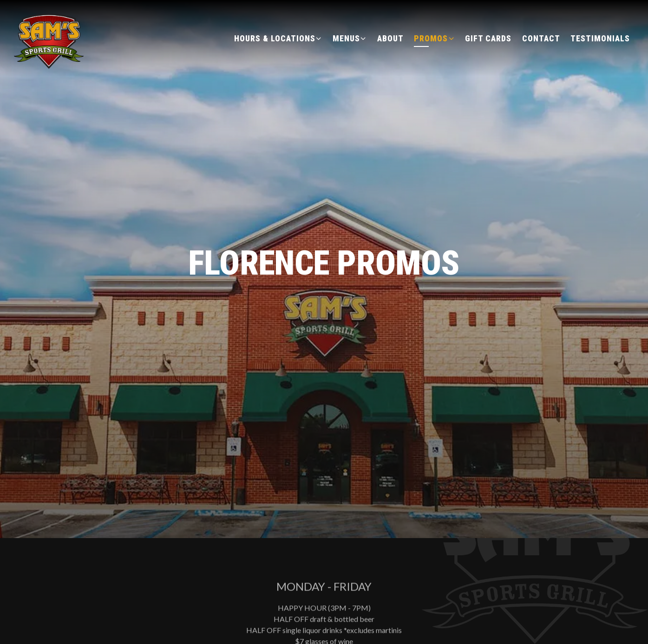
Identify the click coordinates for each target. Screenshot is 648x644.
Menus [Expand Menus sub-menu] (350, 38)
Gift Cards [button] (488, 39)
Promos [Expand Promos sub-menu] (434, 38)
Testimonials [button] (600, 39)
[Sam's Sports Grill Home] (50, 38)
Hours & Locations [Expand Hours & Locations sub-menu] (278, 38)
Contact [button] (541, 39)
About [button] (390, 39)
